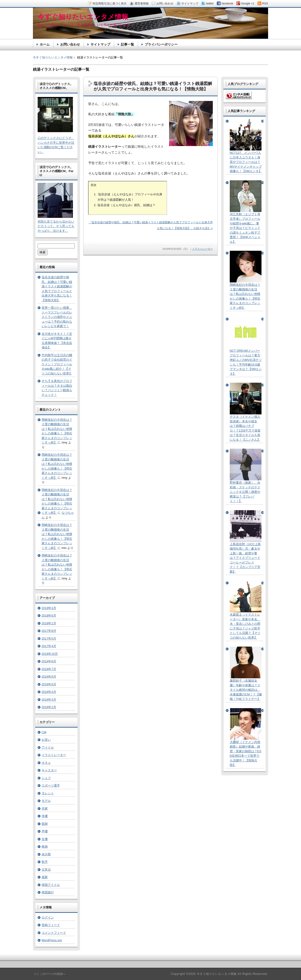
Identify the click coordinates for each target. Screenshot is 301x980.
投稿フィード (51, 925)
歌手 (45, 862)
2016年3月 (49, 700)
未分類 (46, 854)
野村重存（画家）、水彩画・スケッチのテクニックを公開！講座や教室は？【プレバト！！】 (245, 492)
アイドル (48, 747)
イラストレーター (202, 249)
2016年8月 (49, 661)
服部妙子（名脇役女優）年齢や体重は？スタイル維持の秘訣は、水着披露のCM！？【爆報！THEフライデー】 (246, 690)
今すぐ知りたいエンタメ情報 (53, 57)
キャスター (49, 770)
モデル (46, 801)
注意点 (46, 870)
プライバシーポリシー (161, 44)
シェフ (46, 778)
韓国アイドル (51, 885)
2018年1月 (49, 623)
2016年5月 (49, 684)
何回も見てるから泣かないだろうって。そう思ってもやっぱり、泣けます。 (56, 226)
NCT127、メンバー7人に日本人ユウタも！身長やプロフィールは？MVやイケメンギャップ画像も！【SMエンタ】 (246, 162)
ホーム (45, 44)
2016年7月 (49, 669)
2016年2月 (49, 707)
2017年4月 (49, 646)
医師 (45, 824)
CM (44, 732)
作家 (45, 808)
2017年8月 (49, 631)
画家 (45, 877)
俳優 (45, 816)
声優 (45, 831)
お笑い (46, 740)
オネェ (46, 763)
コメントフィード (54, 933)
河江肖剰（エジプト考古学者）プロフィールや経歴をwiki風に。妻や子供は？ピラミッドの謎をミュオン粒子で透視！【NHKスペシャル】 (245, 228)
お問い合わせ (70, 44)
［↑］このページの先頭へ (49, 974)
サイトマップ (100, 44)
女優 (45, 839)
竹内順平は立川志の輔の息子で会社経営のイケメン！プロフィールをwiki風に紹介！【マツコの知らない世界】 (57, 364)
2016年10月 (50, 654)
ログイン (48, 917)
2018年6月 (49, 615)
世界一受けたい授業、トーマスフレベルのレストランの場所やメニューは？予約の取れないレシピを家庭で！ (57, 317)
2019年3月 (49, 608)
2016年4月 (49, 692)
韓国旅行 (48, 892)
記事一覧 (127, 44)
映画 (45, 847)
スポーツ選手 (51, 785)
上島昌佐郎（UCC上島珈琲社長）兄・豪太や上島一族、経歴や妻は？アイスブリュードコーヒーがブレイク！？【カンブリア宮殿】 (245, 558)
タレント (48, 793)
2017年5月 (49, 639)
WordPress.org (52, 940)
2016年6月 (49, 677)
